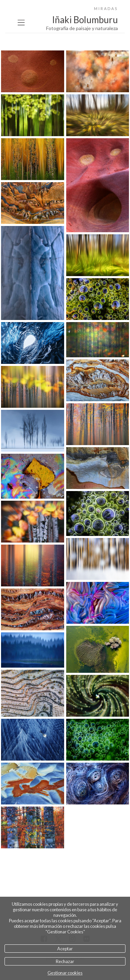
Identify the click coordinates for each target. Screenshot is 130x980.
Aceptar (65, 949)
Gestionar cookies (65, 973)
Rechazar (65, 961)
